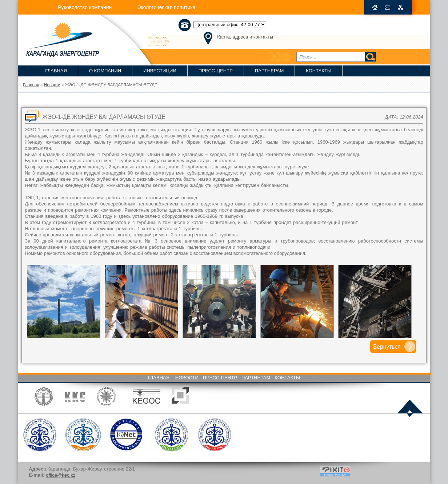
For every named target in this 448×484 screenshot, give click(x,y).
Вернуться (387, 347)
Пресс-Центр (216, 71)
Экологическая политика (166, 7)
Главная (56, 71)
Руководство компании (85, 7)
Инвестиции (160, 71)
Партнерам (269, 71)
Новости (187, 378)
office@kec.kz (61, 475)
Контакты (319, 71)
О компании (105, 71)
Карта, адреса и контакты (245, 37)
